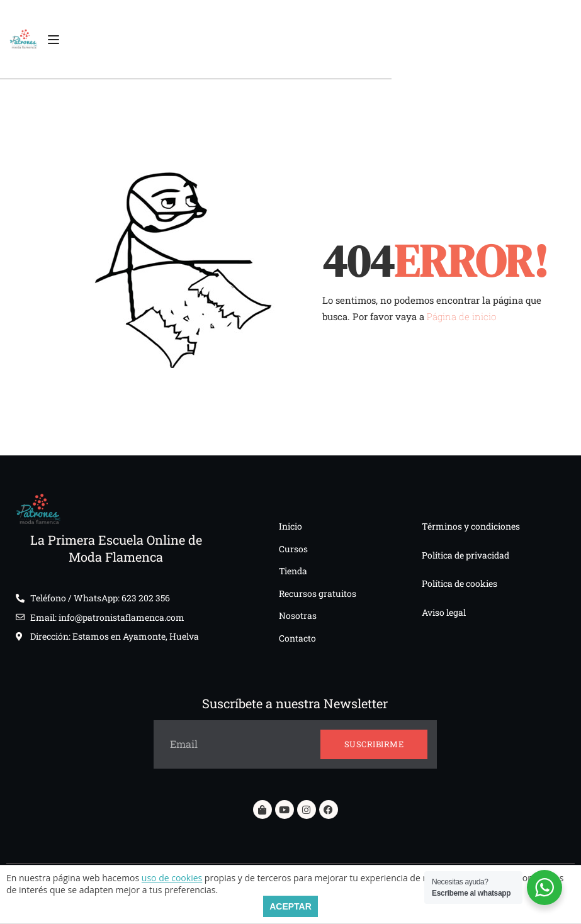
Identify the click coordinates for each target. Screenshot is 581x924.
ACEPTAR (290, 906)
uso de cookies (172, 878)
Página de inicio (461, 316)
